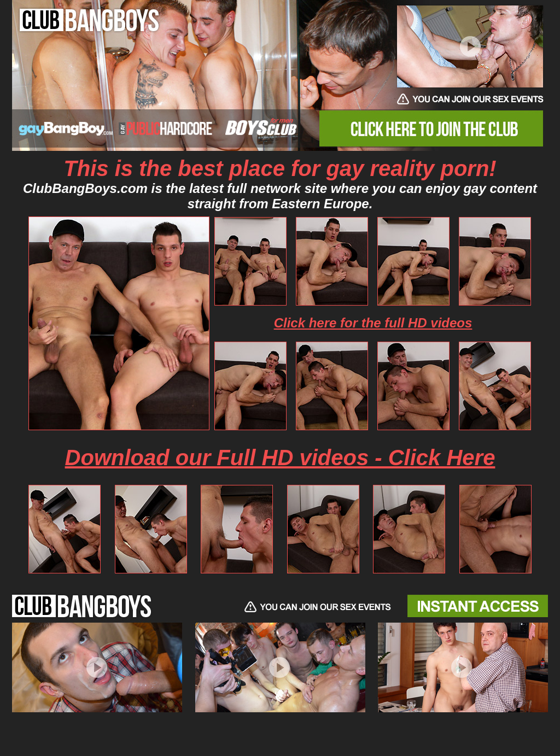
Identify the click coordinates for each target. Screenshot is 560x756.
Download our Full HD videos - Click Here (280, 458)
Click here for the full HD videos (373, 323)
